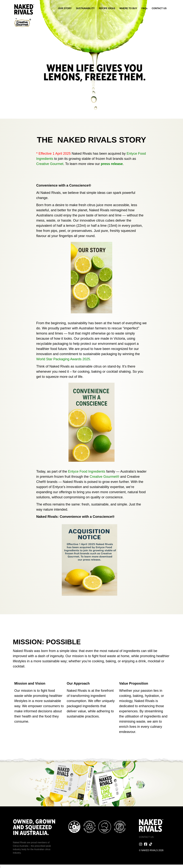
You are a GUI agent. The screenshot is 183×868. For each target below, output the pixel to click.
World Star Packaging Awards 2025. (64, 359)
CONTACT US (159, 8)
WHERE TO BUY (128, 8)
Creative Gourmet (50, 164)
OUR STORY (65, 8)
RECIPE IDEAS (107, 8)
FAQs (144, 8)
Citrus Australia (21, 846)
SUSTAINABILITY (85, 8)
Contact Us (146, 837)
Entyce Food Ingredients (87, 471)
